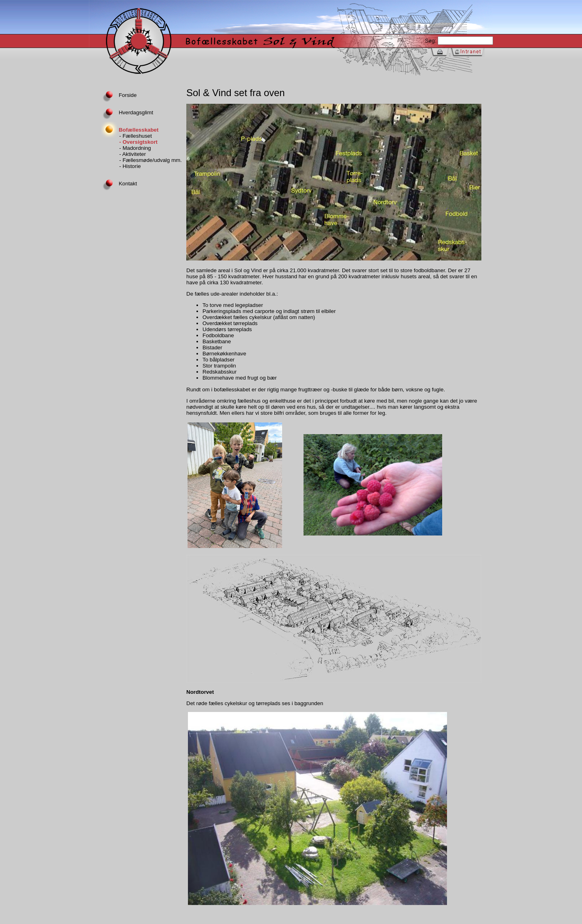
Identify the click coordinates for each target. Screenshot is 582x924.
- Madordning (135, 148)
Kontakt (119, 184)
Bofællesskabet (130, 130)
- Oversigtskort (138, 142)
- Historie (130, 166)
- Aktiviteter (133, 154)
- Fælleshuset (136, 136)
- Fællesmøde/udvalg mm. (151, 160)
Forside (119, 95)
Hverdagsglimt (127, 112)
